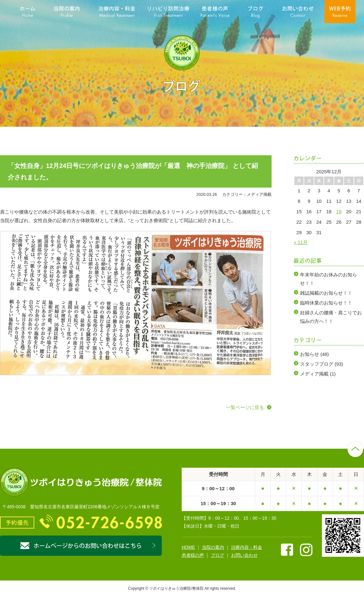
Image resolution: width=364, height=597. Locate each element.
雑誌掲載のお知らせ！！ (326, 293)
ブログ (217, 555)
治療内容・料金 (247, 547)
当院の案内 (213, 547)
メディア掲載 (314, 374)
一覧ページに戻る (245, 407)
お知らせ (310, 354)
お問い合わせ (244, 555)
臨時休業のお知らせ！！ (326, 303)
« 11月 (301, 242)
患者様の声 (193, 555)
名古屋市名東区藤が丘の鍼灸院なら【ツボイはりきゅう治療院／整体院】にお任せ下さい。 (182, 53)
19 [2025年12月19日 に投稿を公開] (339, 212)
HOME (188, 547)
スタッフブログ (317, 364)
